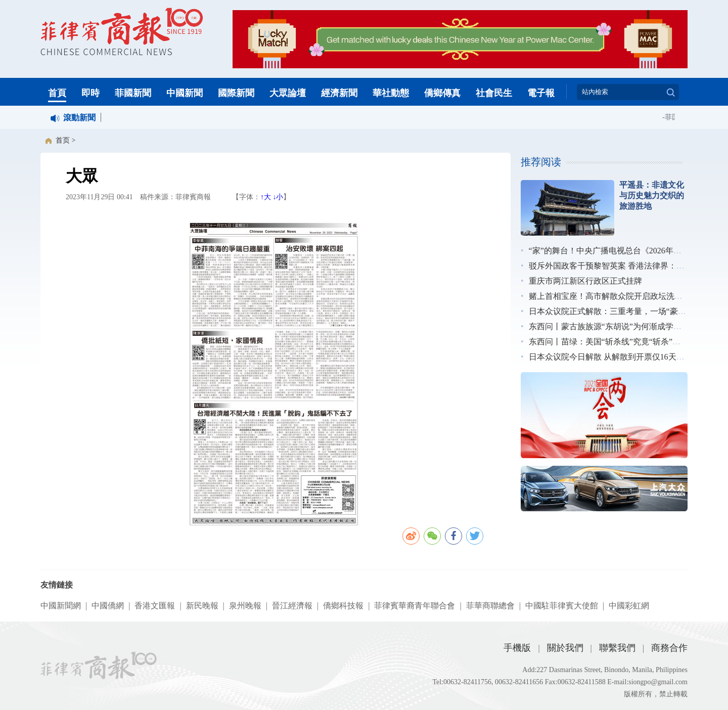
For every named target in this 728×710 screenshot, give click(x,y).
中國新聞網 (61, 606)
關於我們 (565, 648)
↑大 (266, 197)
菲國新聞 (133, 93)
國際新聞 (236, 93)
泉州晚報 (245, 606)
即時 (90, 93)
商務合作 (669, 648)
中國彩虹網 (629, 606)
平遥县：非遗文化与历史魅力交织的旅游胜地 (652, 195)
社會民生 (494, 93)
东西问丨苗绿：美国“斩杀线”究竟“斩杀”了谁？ (613, 342)
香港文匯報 (155, 606)
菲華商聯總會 (490, 606)
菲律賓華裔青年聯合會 (415, 606)
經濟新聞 (339, 93)
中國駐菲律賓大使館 (562, 606)
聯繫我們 (617, 648)
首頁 (57, 93)
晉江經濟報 (292, 606)
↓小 (278, 197)
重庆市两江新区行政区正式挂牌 (585, 281)
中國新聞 (185, 93)
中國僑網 (108, 606)
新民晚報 (202, 606)
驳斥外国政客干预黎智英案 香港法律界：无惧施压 (619, 266)
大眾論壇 (288, 93)
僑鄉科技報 (343, 606)
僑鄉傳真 (442, 93)
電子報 (541, 93)
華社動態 (391, 93)
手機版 (517, 648)
